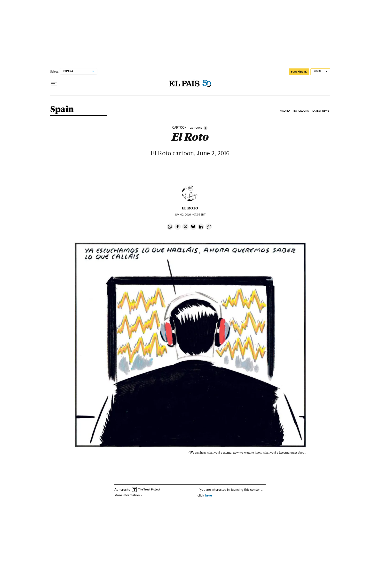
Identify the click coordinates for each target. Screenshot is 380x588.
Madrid (285, 111)
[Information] (206, 128)
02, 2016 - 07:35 (190, 215)
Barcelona (301, 111)
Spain (62, 110)
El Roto (190, 208)
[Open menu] (54, 84)
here (208, 495)
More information (128, 495)
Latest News (321, 111)
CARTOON (179, 128)
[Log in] (320, 72)
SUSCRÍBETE (299, 72)
